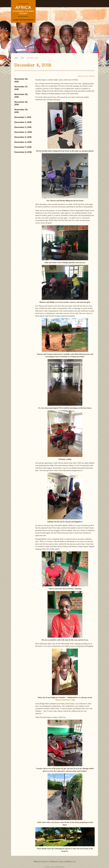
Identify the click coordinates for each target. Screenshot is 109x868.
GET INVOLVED (37, 27)
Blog (22, 58)
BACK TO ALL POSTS (86, 76)
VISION (54, 27)
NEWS (88, 27)
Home (16, 58)
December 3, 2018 (23, 127)
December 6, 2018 (23, 142)
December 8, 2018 (23, 152)
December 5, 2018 (23, 137)
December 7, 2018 (23, 147)
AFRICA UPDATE (71, 27)
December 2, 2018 (23, 122)
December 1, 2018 (23, 117)
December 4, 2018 (23, 132)
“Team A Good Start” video (65, 700)
